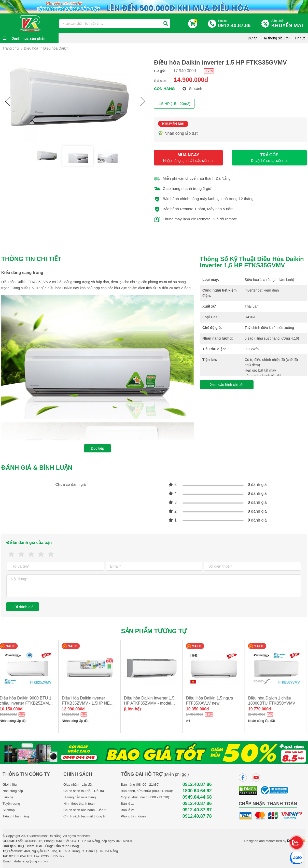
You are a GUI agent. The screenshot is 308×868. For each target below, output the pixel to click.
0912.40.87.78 (197, 816)
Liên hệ (8, 797)
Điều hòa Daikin (56, 48)
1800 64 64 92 (197, 791)
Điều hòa (31, 48)
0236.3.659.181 (21, 856)
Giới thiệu (10, 785)
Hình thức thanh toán (79, 804)
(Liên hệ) (135, 709)
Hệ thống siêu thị (276, 38)
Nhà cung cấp (13, 791)
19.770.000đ (262, 709)
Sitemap (9, 810)
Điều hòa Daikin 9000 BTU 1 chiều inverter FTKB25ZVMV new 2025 (28, 703)
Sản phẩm (288, 24)
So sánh (192, 89)
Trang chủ (11, 48)
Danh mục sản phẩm (29, 38)
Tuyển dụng (11, 804)
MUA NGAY (188, 158)
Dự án (253, 38)
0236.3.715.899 (53, 856)
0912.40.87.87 (197, 810)
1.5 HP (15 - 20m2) (174, 104)
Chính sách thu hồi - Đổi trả (84, 791)
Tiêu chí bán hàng (16, 816)
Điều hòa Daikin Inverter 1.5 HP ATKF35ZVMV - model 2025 (151, 703)
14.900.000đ (191, 80)
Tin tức (300, 38)
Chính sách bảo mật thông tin (85, 816)
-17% (209, 71)
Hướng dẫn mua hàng (80, 797)
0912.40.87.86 (197, 785)
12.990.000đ (76, 709)
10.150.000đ (13, 709)
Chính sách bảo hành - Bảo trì (85, 810)
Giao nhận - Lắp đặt (78, 785)
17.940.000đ (185, 71)
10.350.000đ (200, 709)
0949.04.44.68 (197, 797)
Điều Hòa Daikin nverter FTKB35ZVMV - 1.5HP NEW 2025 (90, 703)
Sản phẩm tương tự (154, 631)
